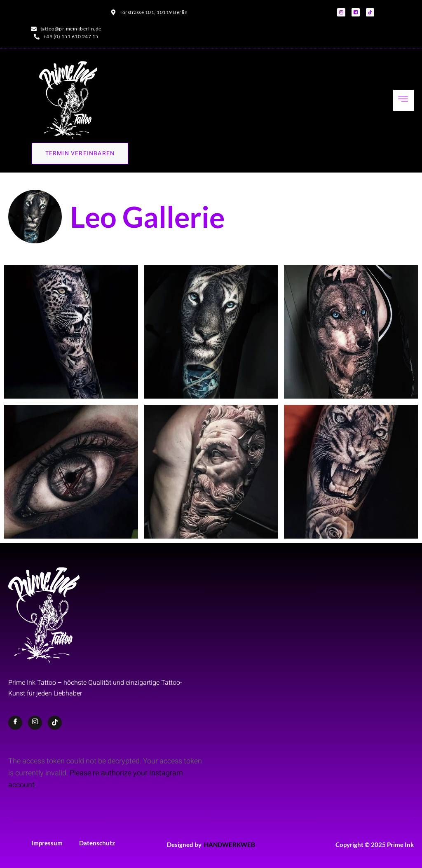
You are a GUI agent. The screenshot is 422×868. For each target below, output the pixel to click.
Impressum (47, 843)
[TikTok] (55, 723)
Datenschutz (97, 843)
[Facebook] (15, 723)
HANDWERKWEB (230, 845)
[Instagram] (35, 723)
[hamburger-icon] (403, 100)
